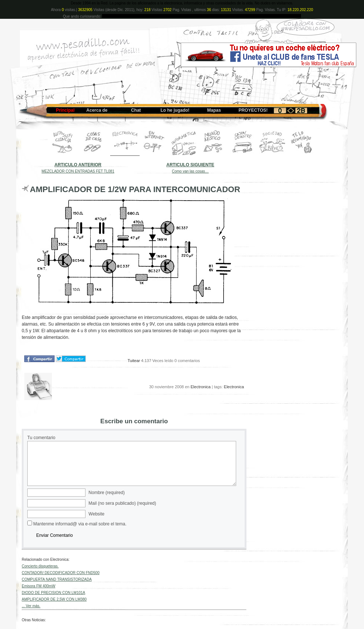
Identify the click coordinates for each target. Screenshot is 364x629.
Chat (136, 110)
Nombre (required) (106, 493)
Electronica (200, 387)
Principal (65, 110)
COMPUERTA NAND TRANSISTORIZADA (57, 579)
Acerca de (97, 110)
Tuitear (134, 361)
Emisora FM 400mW (38, 586)
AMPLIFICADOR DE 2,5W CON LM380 (54, 599)
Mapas (214, 110)
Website (96, 514)
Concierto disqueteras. (40, 566)
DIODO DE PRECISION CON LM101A (53, 593)
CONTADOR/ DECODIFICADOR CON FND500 (61, 573)
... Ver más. (31, 606)
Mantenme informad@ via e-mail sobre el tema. (80, 524)
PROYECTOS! (253, 110)
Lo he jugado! (175, 110)
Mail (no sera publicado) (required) (122, 503)
